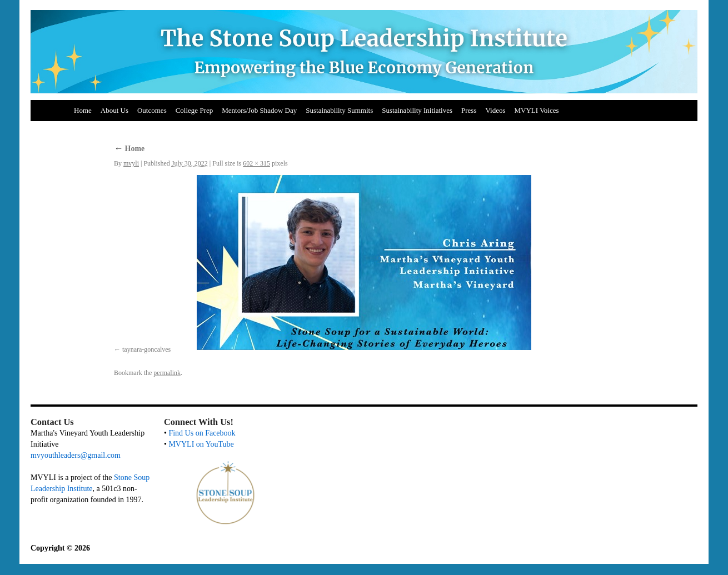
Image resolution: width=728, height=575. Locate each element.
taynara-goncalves (146, 349)
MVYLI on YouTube (201, 444)
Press (469, 110)
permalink (167, 373)
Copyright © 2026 (60, 548)
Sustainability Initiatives (417, 110)
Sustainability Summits (339, 110)
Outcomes (152, 110)
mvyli (131, 163)
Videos (495, 110)
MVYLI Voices (537, 110)
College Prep (195, 110)
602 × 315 (256, 163)
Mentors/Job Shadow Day (259, 110)
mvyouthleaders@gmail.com (76, 455)
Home (83, 110)
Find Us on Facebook (202, 433)
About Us (114, 110)
